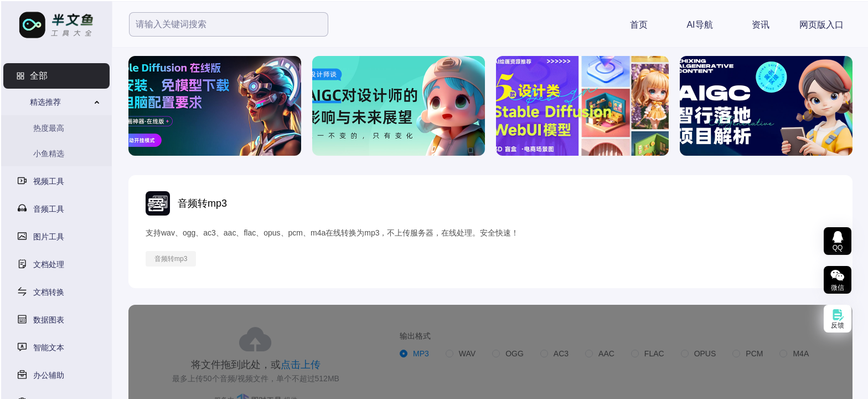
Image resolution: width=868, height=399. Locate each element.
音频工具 (49, 209)
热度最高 (49, 128)
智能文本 (49, 347)
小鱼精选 (49, 154)
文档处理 (49, 264)
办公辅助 (49, 375)
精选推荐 (45, 102)
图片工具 (49, 237)
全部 (39, 76)
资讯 (761, 25)
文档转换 (49, 292)
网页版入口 (821, 25)
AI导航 (699, 25)
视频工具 (49, 181)
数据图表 (49, 320)
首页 (639, 25)
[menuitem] (56, 76)
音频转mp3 (171, 259)
